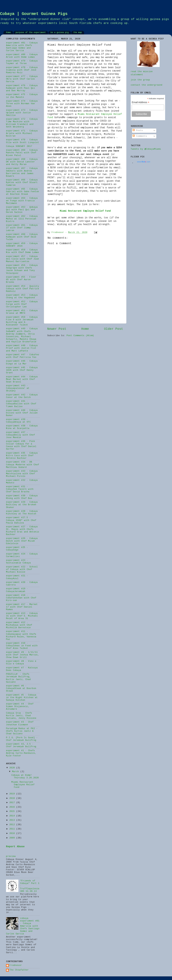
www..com (144, 162)
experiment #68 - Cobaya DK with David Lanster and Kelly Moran (22, 162)
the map (78, 33)
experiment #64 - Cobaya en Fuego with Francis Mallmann (22, 201)
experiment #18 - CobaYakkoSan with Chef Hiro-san (21, 598)
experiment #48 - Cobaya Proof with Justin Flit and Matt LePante (22, 348)
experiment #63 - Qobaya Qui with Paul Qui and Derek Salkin (22, 210)
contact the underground (147, 85)
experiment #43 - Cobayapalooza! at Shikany (18, 388)
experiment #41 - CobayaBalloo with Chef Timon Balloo (21, 404)
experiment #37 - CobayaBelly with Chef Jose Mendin (20, 435)
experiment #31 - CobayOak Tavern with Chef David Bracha (20, 489)
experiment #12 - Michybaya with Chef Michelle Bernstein (19, 625)
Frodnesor (16, 965)
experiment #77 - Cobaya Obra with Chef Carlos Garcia (22, 79)
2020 (13, 768)
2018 (13, 798)
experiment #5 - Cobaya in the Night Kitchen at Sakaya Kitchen (22, 698)
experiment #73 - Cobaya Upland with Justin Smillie (22, 113)
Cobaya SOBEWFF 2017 (19, 146)
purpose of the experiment (31, 33)
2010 (13, 833)
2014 (13, 816)
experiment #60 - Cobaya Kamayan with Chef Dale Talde (22, 237)
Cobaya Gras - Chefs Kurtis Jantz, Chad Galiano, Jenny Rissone (21, 716)
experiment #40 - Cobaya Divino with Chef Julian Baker (22, 413)
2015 (13, 811)
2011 (13, 829)
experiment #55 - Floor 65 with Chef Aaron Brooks (21, 280)
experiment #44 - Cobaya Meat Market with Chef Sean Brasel (22, 379)
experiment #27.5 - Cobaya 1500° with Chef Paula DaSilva (21, 520)
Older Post (114, 329)
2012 (13, 825)
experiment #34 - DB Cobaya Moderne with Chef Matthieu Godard (23, 465)
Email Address (141, 102)
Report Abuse (15, 847)
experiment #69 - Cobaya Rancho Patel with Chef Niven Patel (22, 153)
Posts (138, 131)
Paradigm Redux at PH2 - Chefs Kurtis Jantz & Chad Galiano (22, 731)
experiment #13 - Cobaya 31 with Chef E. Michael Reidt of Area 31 (22, 616)
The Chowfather (19, 970)
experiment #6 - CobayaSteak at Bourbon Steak (21, 688)
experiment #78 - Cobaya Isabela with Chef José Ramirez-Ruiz (22, 70)
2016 (13, 807)
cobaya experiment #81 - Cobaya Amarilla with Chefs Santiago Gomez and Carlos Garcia (23, 926)
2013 (13, 820)
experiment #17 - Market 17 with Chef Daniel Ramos (22, 607)
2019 (13, 794)
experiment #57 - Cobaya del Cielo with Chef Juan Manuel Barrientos (23, 259)
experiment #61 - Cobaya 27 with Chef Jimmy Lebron (22, 228)
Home (8, 33)
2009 (13, 838)
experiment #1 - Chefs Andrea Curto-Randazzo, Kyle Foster (21, 753)
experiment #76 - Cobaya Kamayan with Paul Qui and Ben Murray (22, 88)
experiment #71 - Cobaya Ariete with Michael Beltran (22, 133)
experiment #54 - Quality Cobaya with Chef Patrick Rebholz (23, 289)
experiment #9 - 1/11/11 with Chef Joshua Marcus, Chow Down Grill (23, 655)
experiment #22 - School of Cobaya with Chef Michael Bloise (22, 569)
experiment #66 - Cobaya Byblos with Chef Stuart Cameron (22, 183)
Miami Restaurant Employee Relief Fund (23, 785)
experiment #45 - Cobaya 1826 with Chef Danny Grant (22, 370)
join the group (140, 80)
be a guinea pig (60, 33)
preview (11, 856)
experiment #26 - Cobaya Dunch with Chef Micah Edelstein (22, 541)
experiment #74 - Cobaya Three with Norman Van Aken (22, 104)
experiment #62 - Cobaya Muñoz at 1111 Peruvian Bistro (22, 219)
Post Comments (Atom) (80, 336)
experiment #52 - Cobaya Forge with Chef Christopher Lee (22, 304)
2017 (13, 803)
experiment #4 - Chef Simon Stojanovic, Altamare (20, 707)
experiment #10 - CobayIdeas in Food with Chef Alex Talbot (22, 646)
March (16, 772)
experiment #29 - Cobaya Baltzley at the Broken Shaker (22, 505)
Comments (140, 136)
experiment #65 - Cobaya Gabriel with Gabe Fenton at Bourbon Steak (23, 192)
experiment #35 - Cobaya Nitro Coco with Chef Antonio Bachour (22, 456)
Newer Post (57, 329)
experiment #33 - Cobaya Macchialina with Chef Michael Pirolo (22, 474)
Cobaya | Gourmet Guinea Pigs (34, 14)
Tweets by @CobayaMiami (146, 149)
